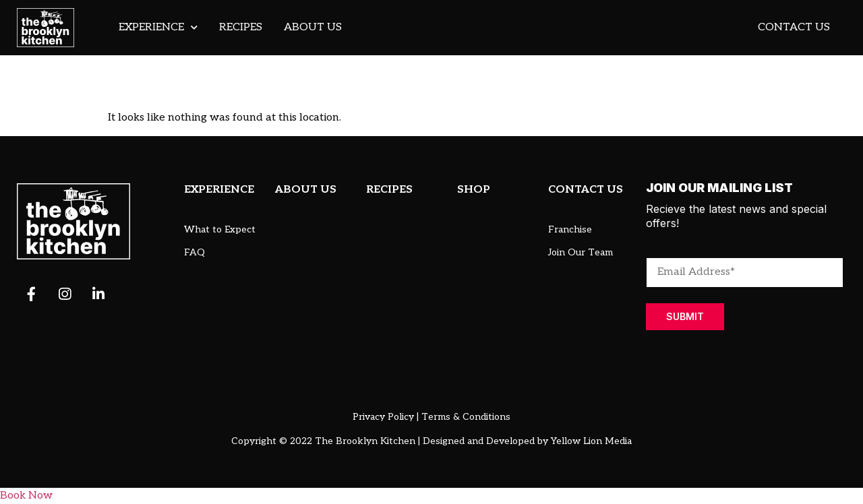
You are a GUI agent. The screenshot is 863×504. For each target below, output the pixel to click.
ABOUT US (306, 190)
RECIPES (389, 190)
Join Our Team (581, 252)
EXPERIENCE (219, 190)
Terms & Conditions (466, 417)
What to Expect (220, 229)
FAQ (195, 252)
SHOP (474, 190)
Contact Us (794, 27)
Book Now (26, 496)
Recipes (241, 27)
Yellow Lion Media (591, 441)
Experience (158, 28)
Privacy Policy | (386, 417)
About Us (313, 27)
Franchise (570, 229)
